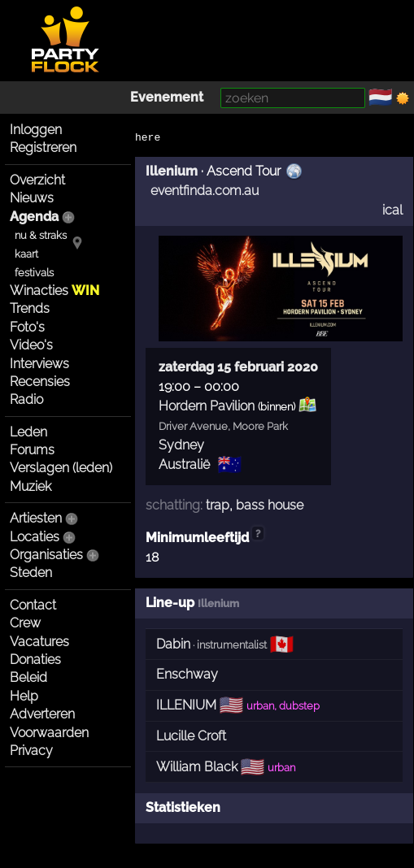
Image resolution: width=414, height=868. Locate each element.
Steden (31, 573)
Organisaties (46, 555)
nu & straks (41, 235)
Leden (28, 432)
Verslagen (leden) (61, 468)
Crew (25, 623)
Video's (31, 345)
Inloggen (36, 130)
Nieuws (32, 198)
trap (218, 505)
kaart (26, 254)
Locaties (35, 537)
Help (24, 696)
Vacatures (39, 642)
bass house (270, 505)
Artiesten (36, 518)
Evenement (167, 97)
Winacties (54, 291)
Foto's (27, 327)
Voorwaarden (49, 733)
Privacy (31, 751)
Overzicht (37, 180)
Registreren (43, 148)
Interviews (39, 364)
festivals (34, 273)
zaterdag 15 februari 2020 (238, 367)
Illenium (172, 171)
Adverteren (42, 714)
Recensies (40, 382)
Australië (184, 464)
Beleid (28, 677)
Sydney (181, 445)
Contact (33, 605)
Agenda (34, 217)
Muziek (31, 486)
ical (392, 210)
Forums (32, 450)
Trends (30, 308)
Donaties (35, 660)
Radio (26, 399)
